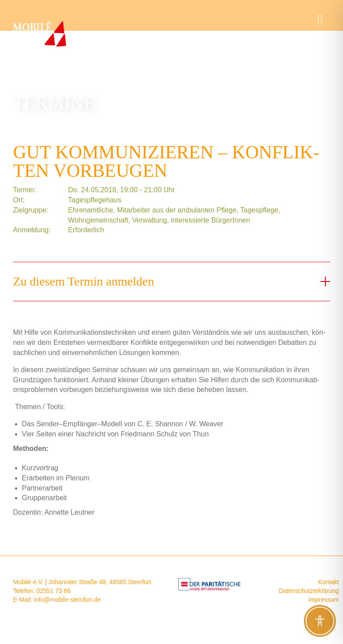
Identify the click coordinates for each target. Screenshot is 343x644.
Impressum (323, 600)
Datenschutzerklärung (309, 591)
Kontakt (328, 582)
